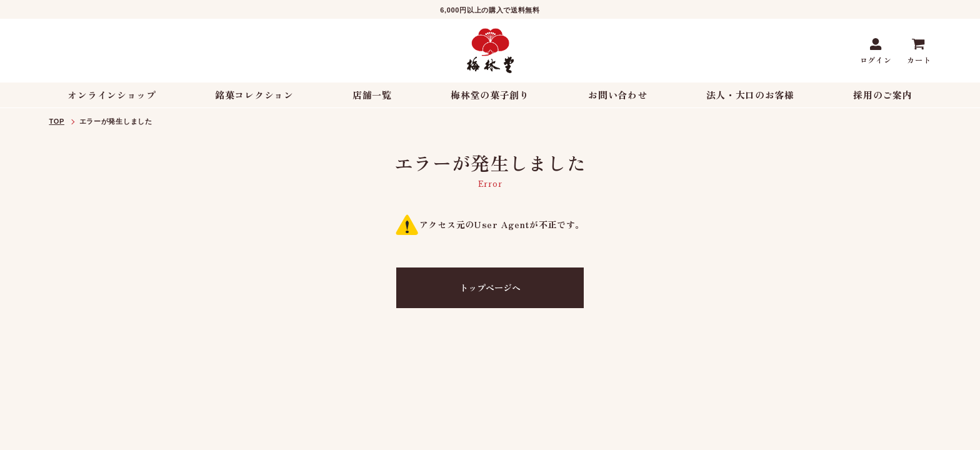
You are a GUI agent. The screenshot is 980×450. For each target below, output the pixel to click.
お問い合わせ (617, 95)
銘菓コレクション (254, 95)
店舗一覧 (372, 95)
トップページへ (490, 287)
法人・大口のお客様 (750, 95)
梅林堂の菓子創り (490, 95)
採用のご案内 (882, 95)
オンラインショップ (112, 95)
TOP (57, 121)
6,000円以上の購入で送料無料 (490, 10)
